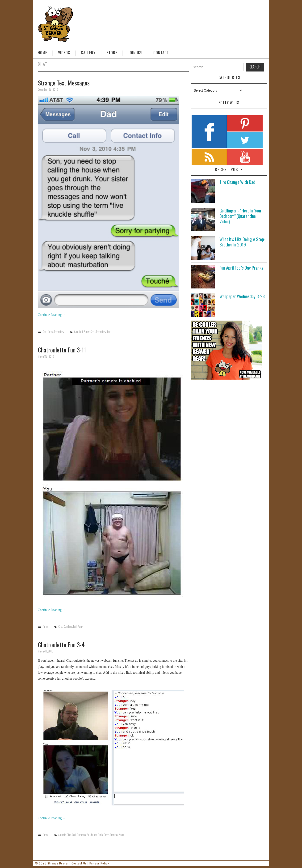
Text (109, 332)
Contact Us (79, 863)
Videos (64, 53)
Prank (121, 835)
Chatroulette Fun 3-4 (61, 644)
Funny (50, 332)
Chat (76, 332)
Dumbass (68, 627)
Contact (161, 53)
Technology (59, 332)
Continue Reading (52, 315)
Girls (100, 835)
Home (42, 53)
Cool (44, 332)
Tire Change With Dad (237, 182)
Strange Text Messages (64, 83)
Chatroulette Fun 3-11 (62, 350)
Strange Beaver (58, 863)
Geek (93, 332)
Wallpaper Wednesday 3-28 (242, 296)
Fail (81, 332)
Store (112, 53)
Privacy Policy (99, 863)
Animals (62, 835)
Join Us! (135, 53)
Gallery (88, 53)
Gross (106, 835)
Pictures (114, 835)
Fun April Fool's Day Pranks (241, 268)
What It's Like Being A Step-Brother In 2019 (242, 242)
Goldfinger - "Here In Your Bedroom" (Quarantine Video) (241, 216)
